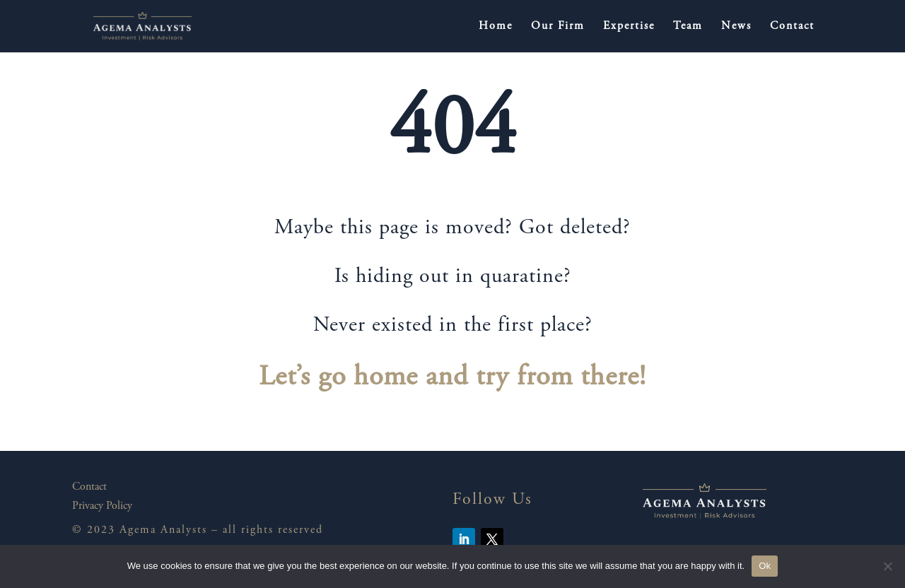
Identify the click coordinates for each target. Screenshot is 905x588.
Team (688, 27)
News (736, 27)
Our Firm (558, 27)
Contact (792, 27)
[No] (887, 566)
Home (496, 27)
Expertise (629, 27)
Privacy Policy (102, 506)
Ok (765, 566)
